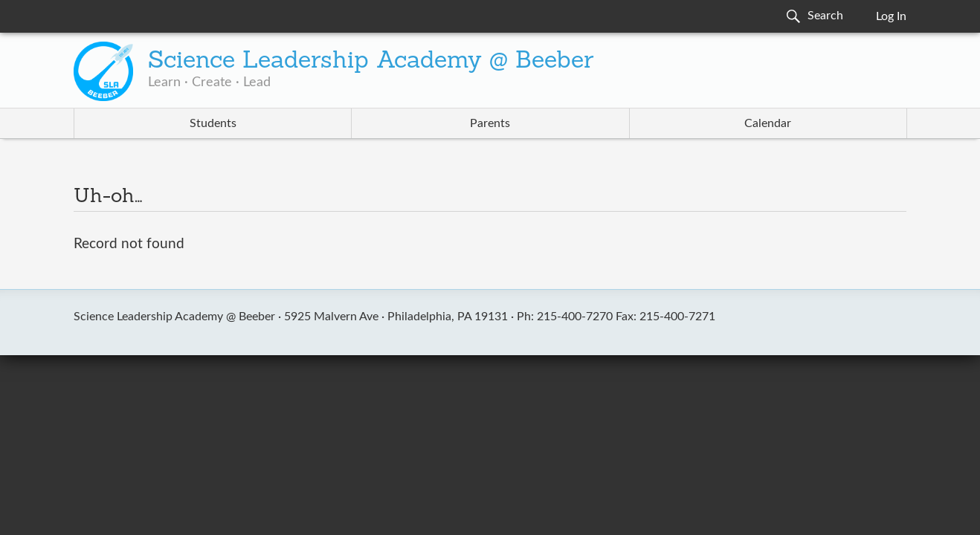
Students (213, 123)
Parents (490, 123)
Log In (891, 16)
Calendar (768, 123)
